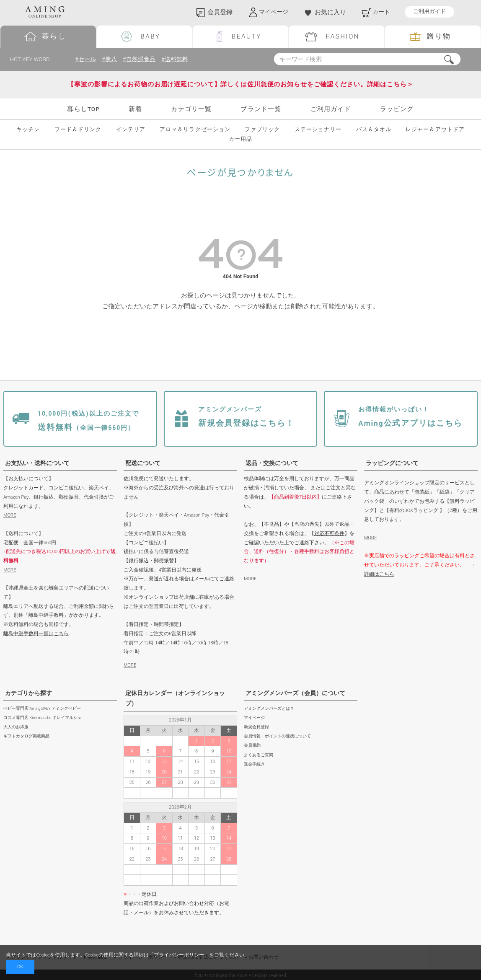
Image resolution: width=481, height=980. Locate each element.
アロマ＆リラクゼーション (195, 130)
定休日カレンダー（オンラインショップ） (175, 699)
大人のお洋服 (16, 727)
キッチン (28, 130)
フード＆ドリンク (78, 130)
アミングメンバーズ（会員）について (295, 693)
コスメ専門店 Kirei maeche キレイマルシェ (43, 718)
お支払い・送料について (37, 463)
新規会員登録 (256, 727)
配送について (143, 463)
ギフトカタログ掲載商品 (26, 736)
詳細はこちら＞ (390, 84)
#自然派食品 (142, 59)
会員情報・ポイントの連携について (277, 736)
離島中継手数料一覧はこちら (36, 634)
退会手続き (254, 764)
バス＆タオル (374, 130)
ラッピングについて (392, 463)
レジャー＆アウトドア (435, 130)
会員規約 (252, 746)
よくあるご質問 (259, 755)
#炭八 (111, 59)
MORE (10, 515)
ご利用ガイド (429, 12)
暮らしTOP (83, 109)
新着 (135, 109)
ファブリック (262, 130)
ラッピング (397, 109)
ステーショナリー (318, 130)
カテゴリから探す (28, 693)
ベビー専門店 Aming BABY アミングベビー (42, 709)
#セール (86, 59)
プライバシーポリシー (179, 955)
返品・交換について (272, 463)
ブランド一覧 (261, 109)
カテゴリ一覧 (191, 109)
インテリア (131, 130)
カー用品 (240, 139)
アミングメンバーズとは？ (269, 709)
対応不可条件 (329, 534)
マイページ (254, 718)
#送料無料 (180, 59)
